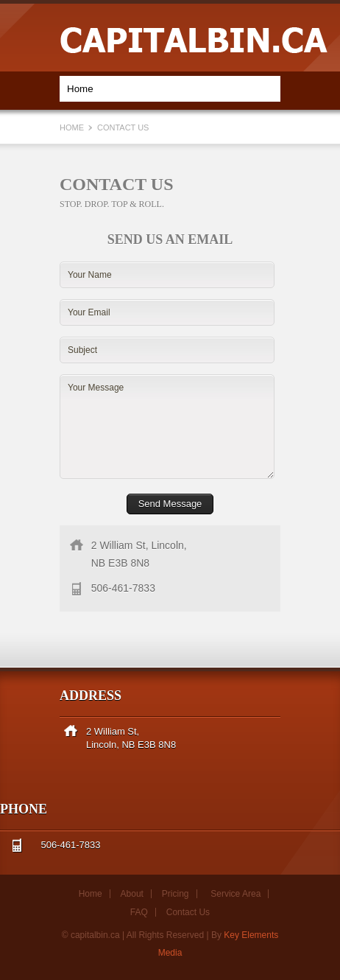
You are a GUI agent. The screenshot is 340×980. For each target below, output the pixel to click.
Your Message (167, 427)
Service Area (235, 894)
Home (73, 127)
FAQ (139, 912)
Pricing (176, 894)
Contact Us (188, 912)
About (132, 894)
